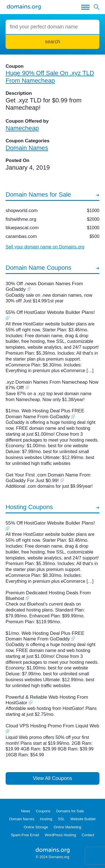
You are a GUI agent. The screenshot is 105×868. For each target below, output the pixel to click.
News (26, 811)
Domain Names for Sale (38, 194)
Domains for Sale (70, 811)
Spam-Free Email (25, 835)
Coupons (43, 811)
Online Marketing (67, 827)
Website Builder (83, 819)
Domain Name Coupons (39, 268)
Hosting (46, 819)
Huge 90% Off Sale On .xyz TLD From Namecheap (50, 77)
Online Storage (36, 827)
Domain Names (22, 819)
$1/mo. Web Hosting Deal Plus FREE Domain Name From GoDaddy (45, 414)
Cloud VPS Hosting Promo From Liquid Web (52, 726)
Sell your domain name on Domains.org (45, 247)
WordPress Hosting (60, 835)
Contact (88, 835)
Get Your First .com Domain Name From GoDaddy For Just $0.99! (48, 478)
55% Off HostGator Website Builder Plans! (50, 312)
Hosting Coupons (29, 507)
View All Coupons (53, 778)
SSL (61, 819)
